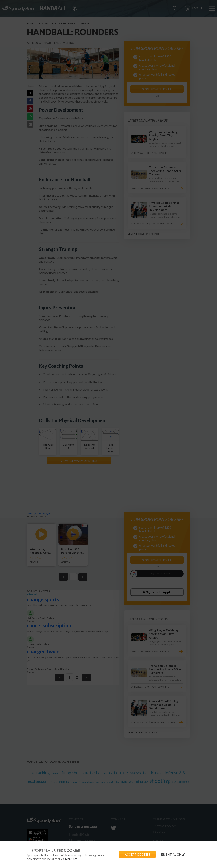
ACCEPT (137, 854)
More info (71, 859)
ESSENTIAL (173, 854)
